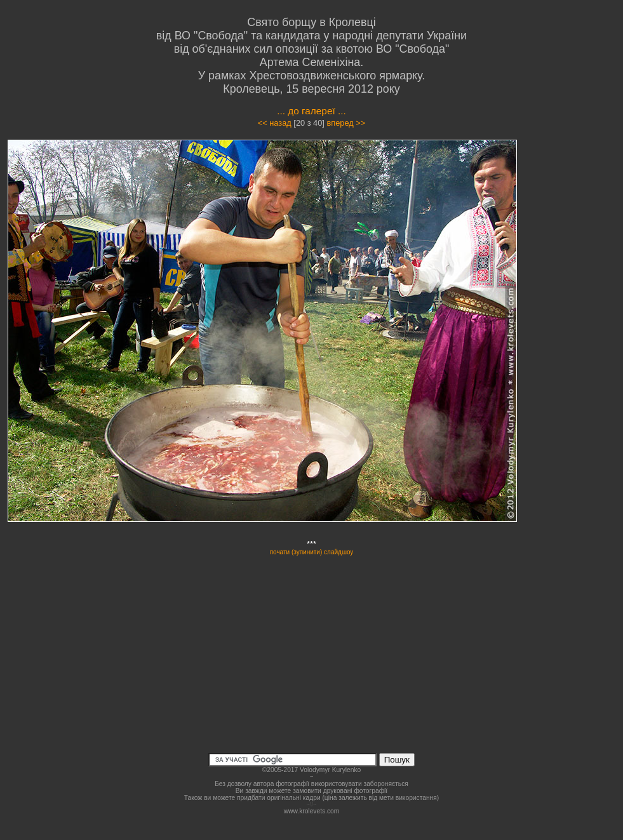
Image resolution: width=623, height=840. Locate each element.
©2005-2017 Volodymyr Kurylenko (311, 770)
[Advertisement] (583, 329)
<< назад (275, 123)
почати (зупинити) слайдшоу (312, 552)
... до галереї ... (311, 111)
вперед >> (346, 123)
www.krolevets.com (312, 811)
